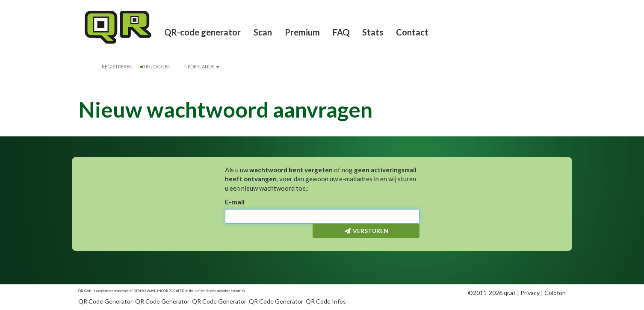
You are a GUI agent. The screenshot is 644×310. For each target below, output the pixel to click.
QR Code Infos (326, 301)
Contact (412, 32)
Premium (302, 32)
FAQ (341, 32)
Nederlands (198, 66)
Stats (373, 32)
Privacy (530, 293)
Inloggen (155, 66)
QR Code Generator (105, 301)
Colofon (555, 293)
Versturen (366, 231)
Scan (263, 32)
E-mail (235, 202)
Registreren (117, 66)
